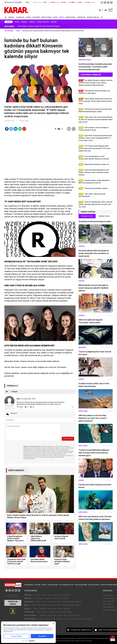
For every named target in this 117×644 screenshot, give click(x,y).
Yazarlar (20, 17)
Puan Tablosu (108, 601)
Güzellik (54, 22)
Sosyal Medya (55, 612)
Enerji (59, 602)
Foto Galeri (30, 619)
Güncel (11, 17)
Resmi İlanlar (93, 17)
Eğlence (32, 22)
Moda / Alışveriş (43, 22)
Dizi (48, 615)
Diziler (17, 22)
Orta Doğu (38, 598)
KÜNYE (44, 585)
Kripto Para (46, 17)
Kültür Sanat (58, 609)
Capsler (47, 619)
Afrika (65, 598)
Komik (60, 615)
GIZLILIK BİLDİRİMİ (81, 585)
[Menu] (101, 17)
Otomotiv (52, 602)
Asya (60, 598)
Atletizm (58, 605)
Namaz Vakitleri (109, 598)
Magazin (24, 22)
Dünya (28, 17)
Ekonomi (36, 17)
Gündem (43, 615)
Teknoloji (29, 612)
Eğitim (67, 595)
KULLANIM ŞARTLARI (66, 585)
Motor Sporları (68, 605)
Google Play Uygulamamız (81, 630)
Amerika (47, 598)
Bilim (70, 612)
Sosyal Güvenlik (68, 602)
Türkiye (55, 595)
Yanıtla (21, 407)
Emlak (45, 602)
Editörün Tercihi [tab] (104, 216)
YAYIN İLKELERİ (53, 585)
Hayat (61, 17)
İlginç (66, 615)
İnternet (45, 612)
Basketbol (42, 605)
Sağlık (49, 609)
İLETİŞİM (38, 585)
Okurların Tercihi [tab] (87, 216)
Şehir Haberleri (109, 607)
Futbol (34, 605)
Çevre (61, 595)
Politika (37, 595)
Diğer (77, 605)
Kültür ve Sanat (70, 619)
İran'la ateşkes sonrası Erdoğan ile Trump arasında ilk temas (38, 26)
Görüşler (81, 17)
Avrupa (54, 598)
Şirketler (78, 602)
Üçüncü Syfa (46, 595)
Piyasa (39, 602)
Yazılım (64, 612)
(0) (33, 407)
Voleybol (50, 605)
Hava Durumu (108, 595)
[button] (56, 129)
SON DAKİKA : (10, 26)
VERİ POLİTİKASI (94, 585)
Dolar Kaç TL (108, 604)
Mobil (39, 612)
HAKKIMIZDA (29, 585)
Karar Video (70, 17)
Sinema (54, 615)
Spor (55, 17)
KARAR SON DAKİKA (13, 603)
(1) (27, 407)
